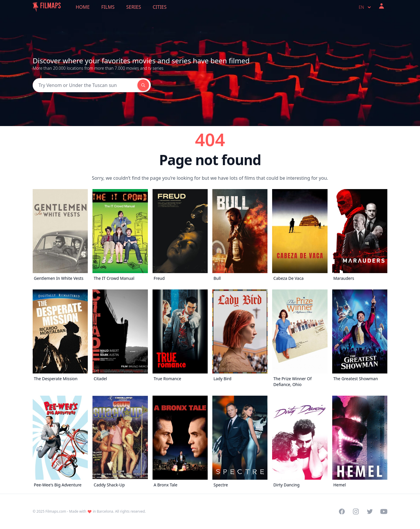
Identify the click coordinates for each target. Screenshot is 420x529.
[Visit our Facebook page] (342, 511)
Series (134, 7)
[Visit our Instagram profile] (356, 511)
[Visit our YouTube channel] (384, 511)
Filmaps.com (56, 511)
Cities (160, 7)
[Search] (85, 85)
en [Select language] (365, 7)
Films (108, 7)
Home (83, 7)
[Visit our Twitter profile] (370, 511)
